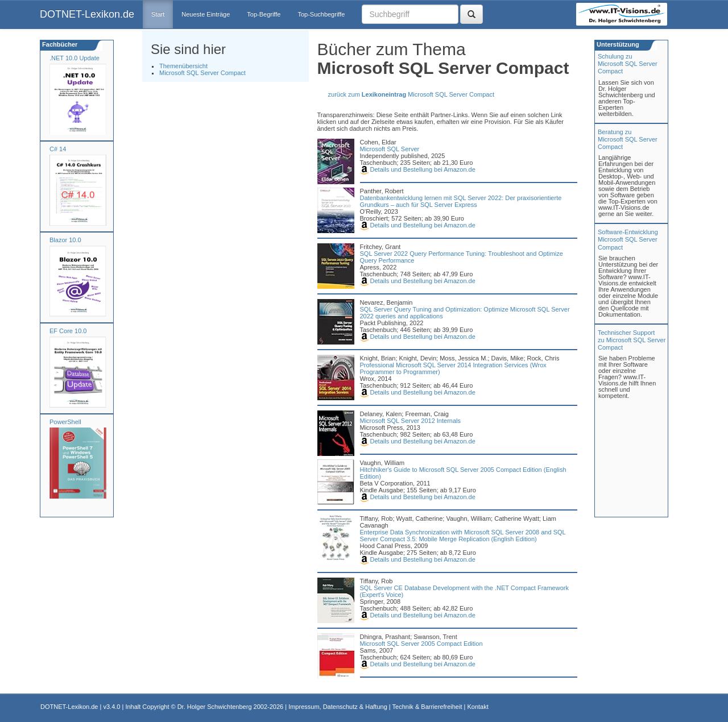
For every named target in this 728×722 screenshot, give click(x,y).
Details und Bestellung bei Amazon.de (418, 169)
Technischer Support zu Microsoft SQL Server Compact (632, 340)
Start (158, 14)
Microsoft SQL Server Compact (202, 73)
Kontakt (477, 707)
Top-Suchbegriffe (321, 14)
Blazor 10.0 (65, 240)
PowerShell (65, 422)
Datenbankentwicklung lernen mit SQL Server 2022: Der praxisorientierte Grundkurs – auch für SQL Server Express (461, 201)
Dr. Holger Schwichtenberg (215, 707)
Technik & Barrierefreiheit (427, 707)
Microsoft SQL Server (390, 149)
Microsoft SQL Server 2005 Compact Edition (421, 644)
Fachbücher (59, 44)
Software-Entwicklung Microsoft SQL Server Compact (628, 239)
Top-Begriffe (264, 14)
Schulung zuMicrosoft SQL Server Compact (628, 64)
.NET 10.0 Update (75, 58)
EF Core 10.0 (68, 331)
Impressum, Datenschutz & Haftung (338, 707)
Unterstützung (617, 44)
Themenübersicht (183, 66)
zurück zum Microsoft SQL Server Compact (411, 94)
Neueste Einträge (206, 14)
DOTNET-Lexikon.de (87, 14)
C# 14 (58, 149)
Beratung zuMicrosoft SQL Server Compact (628, 139)
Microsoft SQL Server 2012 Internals (411, 421)
